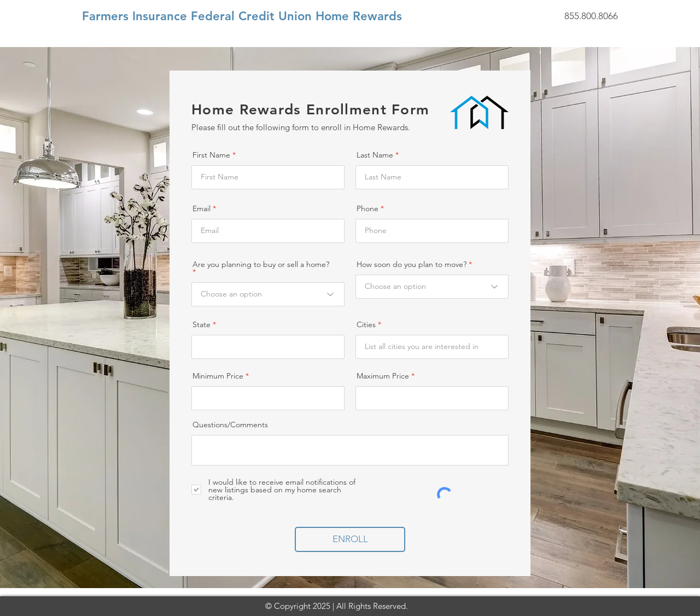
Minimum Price (218, 376)
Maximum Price (383, 376)
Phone (367, 208)
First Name (211, 155)
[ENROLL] (350, 539)
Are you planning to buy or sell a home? (261, 265)
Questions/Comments (230, 425)
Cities (366, 324)
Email (202, 208)
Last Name (375, 155)
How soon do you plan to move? (412, 264)
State (202, 324)
